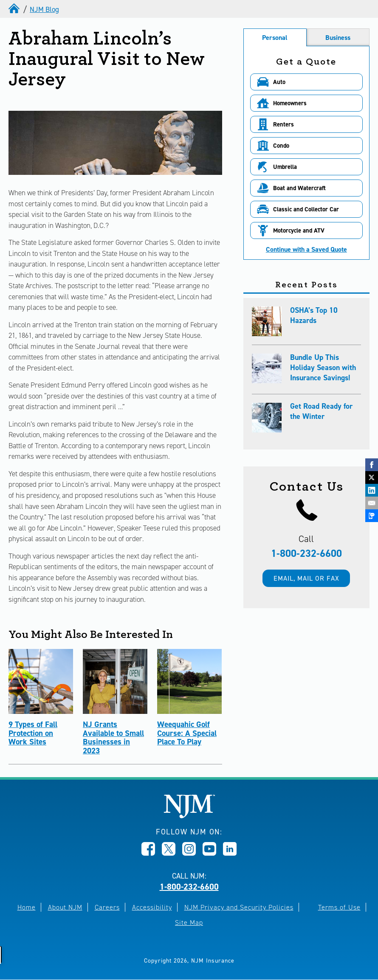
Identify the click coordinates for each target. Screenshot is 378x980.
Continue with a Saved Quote (306, 250)
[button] (307, 82)
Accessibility (152, 907)
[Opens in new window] (148, 853)
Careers (107, 907)
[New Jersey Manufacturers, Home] (189, 816)
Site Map (189, 922)
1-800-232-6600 (306, 553)
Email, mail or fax (306, 578)
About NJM (65, 907)
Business (338, 38)
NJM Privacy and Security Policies (239, 907)
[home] (15, 9)
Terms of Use (339, 907)
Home (27, 907)
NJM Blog (44, 9)
